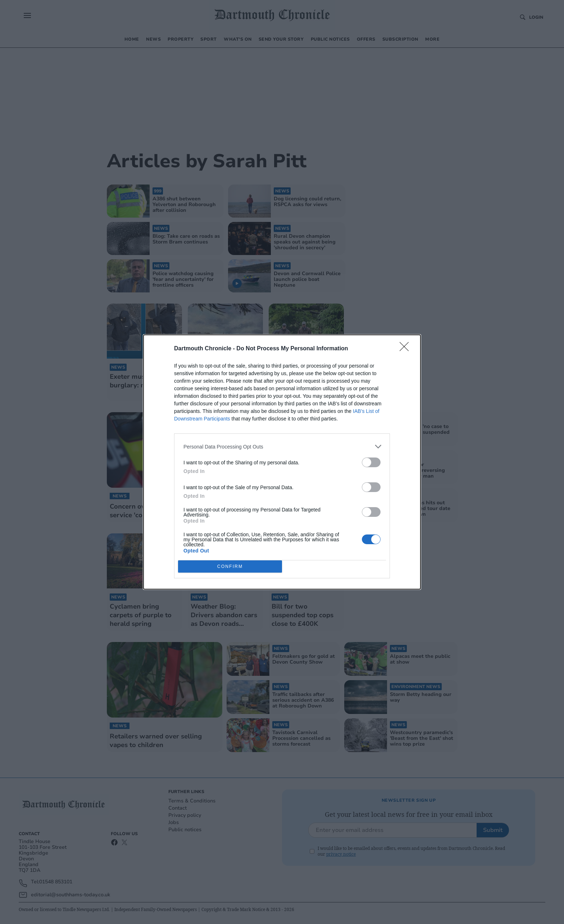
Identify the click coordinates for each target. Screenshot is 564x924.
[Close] (406, 349)
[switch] (371, 462)
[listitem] (282, 447)
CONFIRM (230, 567)
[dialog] (282, 462)
